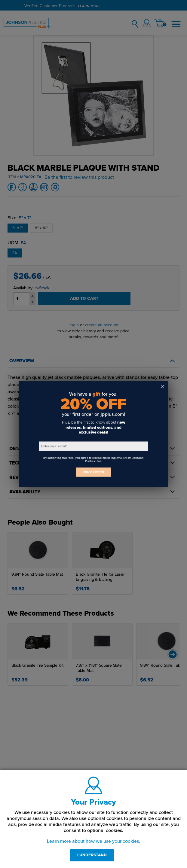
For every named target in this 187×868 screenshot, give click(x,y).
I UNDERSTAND (92, 855)
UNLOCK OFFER (93, 472)
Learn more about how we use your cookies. (93, 841)
